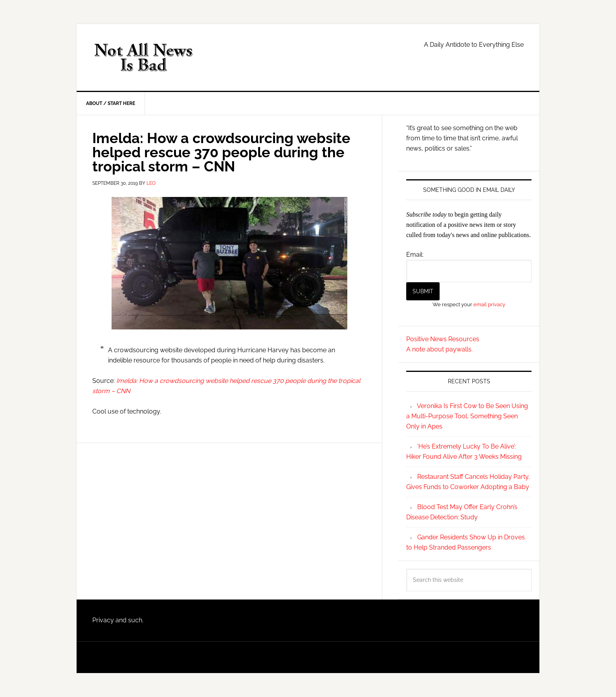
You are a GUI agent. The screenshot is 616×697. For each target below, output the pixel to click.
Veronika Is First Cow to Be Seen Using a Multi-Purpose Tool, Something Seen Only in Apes (467, 416)
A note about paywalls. (439, 349)
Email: (415, 255)
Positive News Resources (443, 339)
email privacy (489, 304)
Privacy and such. (118, 620)
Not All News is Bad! (143, 57)
